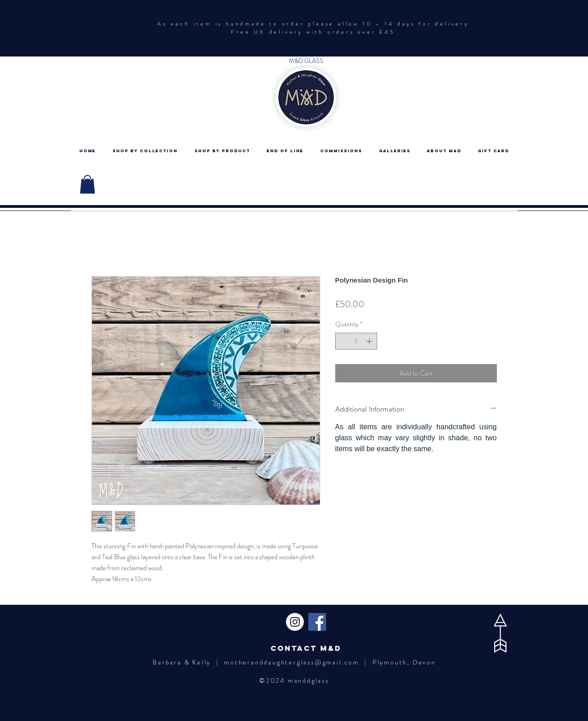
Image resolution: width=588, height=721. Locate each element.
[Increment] (370, 341)
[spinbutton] (356, 341)
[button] (87, 184)
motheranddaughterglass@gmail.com (292, 662)
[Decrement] (342, 341)
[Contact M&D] (306, 648)
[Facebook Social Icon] (317, 622)
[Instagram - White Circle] (295, 622)
